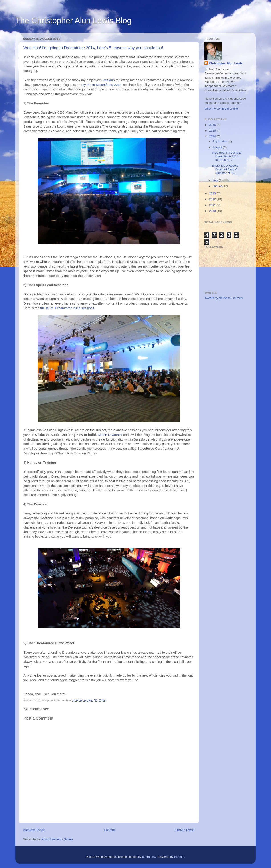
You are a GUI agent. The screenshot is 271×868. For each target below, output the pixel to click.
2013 (213, 193)
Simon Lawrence (110, 435)
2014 (213, 136)
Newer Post (34, 830)
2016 (213, 125)
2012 (213, 199)
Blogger (179, 857)
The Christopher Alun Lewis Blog (73, 21)
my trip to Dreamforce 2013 (101, 85)
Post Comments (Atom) (57, 839)
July (216, 180)
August (218, 147)
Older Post (185, 830)
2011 (213, 205)
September (220, 141)
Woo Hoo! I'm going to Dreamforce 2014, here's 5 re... (227, 156)
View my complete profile (221, 109)
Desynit (108, 80)
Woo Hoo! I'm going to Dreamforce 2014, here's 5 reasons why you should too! (93, 48)
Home (110, 830)
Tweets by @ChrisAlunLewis (223, 298)
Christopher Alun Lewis (226, 63)
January (218, 186)
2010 (213, 211)
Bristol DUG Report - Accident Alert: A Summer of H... (226, 169)
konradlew (149, 857)
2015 (213, 131)
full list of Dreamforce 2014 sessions (67, 308)
